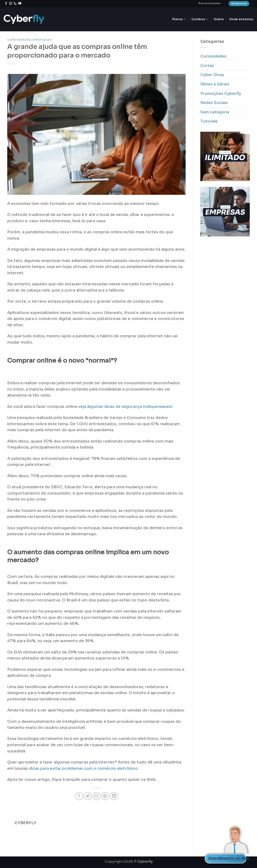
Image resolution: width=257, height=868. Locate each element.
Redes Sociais (214, 103)
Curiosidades (19, 40)
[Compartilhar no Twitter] (88, 796)
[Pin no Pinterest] (105, 796)
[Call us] (15, 4)
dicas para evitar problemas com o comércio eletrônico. (84, 768)
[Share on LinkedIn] (114, 796)
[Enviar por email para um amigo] (97, 796)
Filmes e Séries (215, 84)
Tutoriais (209, 121)
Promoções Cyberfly (221, 94)
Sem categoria (215, 112)
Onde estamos (241, 19)
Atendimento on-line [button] (227, 858)
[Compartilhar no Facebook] (79, 796)
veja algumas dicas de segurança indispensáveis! (125, 407)
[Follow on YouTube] (20, 4)
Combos (200, 19)
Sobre (219, 19)
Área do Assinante (210, 3)
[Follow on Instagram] (11, 4)
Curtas (207, 66)
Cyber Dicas (42, 40)
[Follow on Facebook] (6, 4)
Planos (179, 19)
